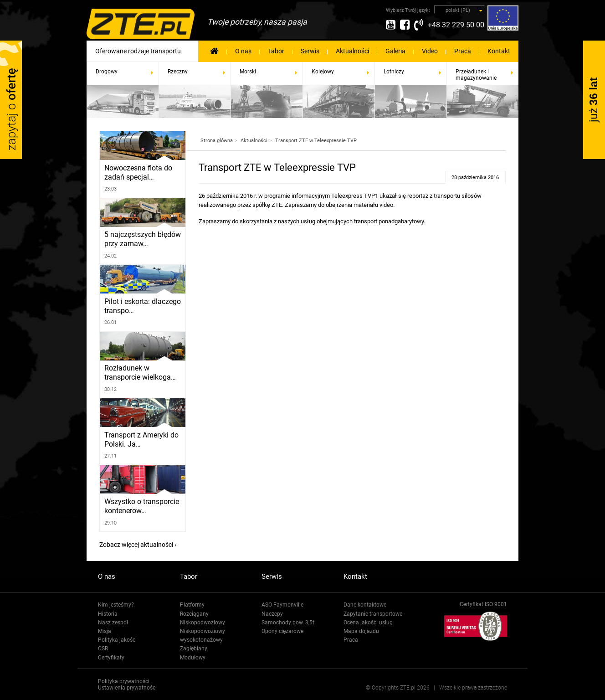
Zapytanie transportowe (373, 614)
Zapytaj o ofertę (11, 100)
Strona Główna (214, 51)
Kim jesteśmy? (116, 605)
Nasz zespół (113, 623)
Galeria (395, 51)
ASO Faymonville (282, 605)
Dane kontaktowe (365, 605)
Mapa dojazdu (361, 631)
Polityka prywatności (124, 681)
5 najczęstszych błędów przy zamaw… (140, 239)
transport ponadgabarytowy (389, 221)
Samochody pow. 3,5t (288, 623)
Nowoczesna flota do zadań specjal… (137, 173)
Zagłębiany (194, 649)
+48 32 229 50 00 (456, 25)
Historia (108, 614)
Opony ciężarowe (282, 631)
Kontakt (499, 51)
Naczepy (272, 614)
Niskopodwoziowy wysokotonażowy (203, 636)
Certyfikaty (111, 658)
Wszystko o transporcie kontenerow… (140, 506)
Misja (105, 631)
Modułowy (193, 658)
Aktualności (352, 51)
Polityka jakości (117, 640)
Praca (463, 51)
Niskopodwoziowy (203, 623)
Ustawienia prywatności (127, 688)
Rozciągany (194, 614)
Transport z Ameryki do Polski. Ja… (140, 440)
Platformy (192, 605)
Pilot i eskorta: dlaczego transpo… (141, 306)
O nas (243, 51)
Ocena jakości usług (368, 623)
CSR (103, 649)
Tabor (276, 51)
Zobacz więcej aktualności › (138, 545)
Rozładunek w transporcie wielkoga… (138, 373)
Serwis (310, 51)
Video (430, 51)
